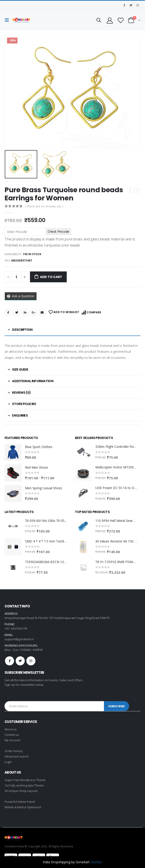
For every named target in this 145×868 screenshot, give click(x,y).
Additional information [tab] (33, 381)
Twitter (17, 312)
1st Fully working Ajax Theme (24, 785)
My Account (12, 740)
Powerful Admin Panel (20, 802)
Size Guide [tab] (20, 369)
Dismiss (96, 862)
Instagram (31, 661)
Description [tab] (22, 330)
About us (11, 729)
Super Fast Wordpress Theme (25, 780)
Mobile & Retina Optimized (23, 807)
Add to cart (51, 277)
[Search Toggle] (99, 20)
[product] (13, 452)
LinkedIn (25, 312)
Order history (14, 751)
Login (8, 762)
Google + (34, 312)
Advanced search (17, 756)
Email (42, 312)
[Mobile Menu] (8, 20)
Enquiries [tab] (20, 415)
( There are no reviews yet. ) (44, 206)
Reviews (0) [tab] (21, 393)
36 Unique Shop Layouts (21, 791)
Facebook (8, 312)
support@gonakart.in (19, 639)
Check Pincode (58, 231)
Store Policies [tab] (24, 404)
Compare (94, 312)
